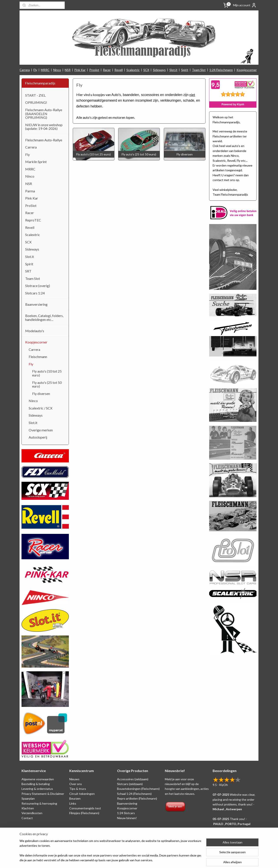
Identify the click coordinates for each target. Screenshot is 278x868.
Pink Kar (80, 70)
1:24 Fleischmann (221, 70)
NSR (68, 70)
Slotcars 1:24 (35, 293)
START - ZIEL (35, 95)
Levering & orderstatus (37, 789)
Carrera (25, 70)
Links (73, 803)
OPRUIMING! (36, 102)
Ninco (57, 70)
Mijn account (245, 5)
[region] (110, 851)
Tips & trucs (78, 789)
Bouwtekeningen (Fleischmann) (138, 789)
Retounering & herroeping (39, 803)
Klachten (28, 808)
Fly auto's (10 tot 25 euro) (47, 373)
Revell (119, 70)
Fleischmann (38, 357)
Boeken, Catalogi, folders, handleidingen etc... (44, 318)
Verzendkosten (32, 813)
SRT (28, 271)
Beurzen (75, 798)
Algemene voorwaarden (38, 779)
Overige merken (41, 430)
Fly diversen (41, 394)
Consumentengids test (85, 808)
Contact (27, 818)
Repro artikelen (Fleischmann (137, 798)
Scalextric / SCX (41, 408)
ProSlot (31, 205)
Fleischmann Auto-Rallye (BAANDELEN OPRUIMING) (44, 114)
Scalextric (133, 70)
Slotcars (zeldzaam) (130, 784)
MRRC (45, 70)
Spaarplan (28, 798)
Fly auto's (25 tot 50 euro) (47, 384)
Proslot (94, 70)
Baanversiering (36, 304)
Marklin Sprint (36, 162)
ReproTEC (33, 220)
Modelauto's (35, 331)
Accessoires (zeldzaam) (133, 779)
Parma (30, 191)
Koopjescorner (247, 70)
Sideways (159, 70)
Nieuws (74, 779)
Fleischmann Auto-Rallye (44, 140)
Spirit (185, 70)
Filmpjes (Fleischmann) (84, 813)
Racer (107, 70)
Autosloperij (38, 437)
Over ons (76, 784)
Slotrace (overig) (38, 286)
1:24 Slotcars (126, 813)
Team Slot (199, 70)
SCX (146, 70)
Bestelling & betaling (36, 784)
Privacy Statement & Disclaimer (43, 794)
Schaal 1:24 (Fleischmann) (134, 794)
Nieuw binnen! (127, 818)
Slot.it (173, 70)
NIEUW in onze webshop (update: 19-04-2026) (44, 127)
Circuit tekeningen (82, 794)
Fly (35, 70)
